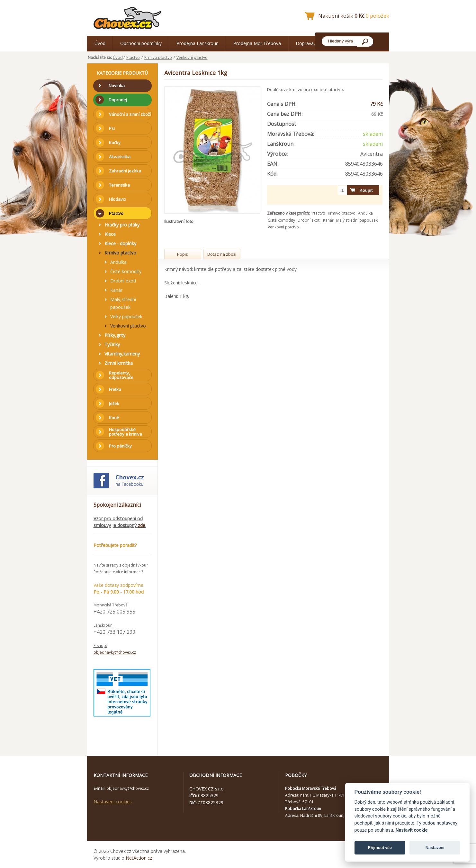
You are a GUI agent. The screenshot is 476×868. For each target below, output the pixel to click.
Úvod (100, 43)
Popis (183, 254)
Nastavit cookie (411, 830)
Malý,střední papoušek (357, 220)
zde (142, 525)
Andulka (365, 213)
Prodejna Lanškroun (198, 43)
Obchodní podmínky (141, 43)
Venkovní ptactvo (192, 57)
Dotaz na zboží (222, 254)
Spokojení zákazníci (117, 505)
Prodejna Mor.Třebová (257, 43)
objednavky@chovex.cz (115, 652)
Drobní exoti (309, 220)
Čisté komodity (281, 220)
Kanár (328, 220)
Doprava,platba (312, 43)
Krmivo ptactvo (158, 57)
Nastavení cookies (113, 802)
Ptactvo (133, 57)
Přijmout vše (380, 848)
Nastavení (435, 848)
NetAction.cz (139, 858)
